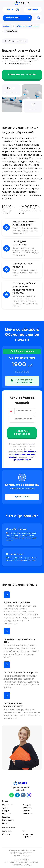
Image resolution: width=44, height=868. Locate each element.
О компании (7, 831)
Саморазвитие (8, 820)
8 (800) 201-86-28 (20, 788)
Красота (26, 811)
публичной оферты (22, 460)
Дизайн (5, 808)
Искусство (27, 808)
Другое (5, 823)
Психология (27, 814)
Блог (24, 831)
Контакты (33, 10)
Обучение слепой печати (28, 26)
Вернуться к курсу (15, 41)
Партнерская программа (27, 836)
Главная (7, 26)
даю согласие (30, 452)
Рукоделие (27, 805)
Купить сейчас (22, 497)
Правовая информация (22, 865)
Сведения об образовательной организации (22, 862)
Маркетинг (7, 814)
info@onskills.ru (20, 790)
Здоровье (6, 817)
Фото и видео (8, 805)
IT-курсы (6, 811)
